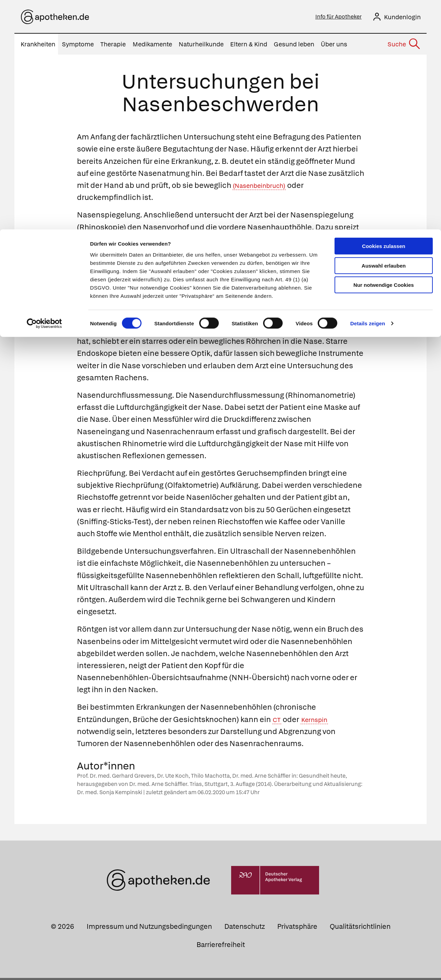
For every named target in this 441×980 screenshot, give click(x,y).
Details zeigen (368, 94)
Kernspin (319, 722)
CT (278, 722)
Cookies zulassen (384, 17)
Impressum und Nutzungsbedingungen (149, 928)
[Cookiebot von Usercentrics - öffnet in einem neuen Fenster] (44, 94)
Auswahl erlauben (384, 36)
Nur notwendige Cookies (384, 55)
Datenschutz (245, 928)
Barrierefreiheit (221, 947)
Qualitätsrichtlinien (360, 928)
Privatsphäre (297, 928)
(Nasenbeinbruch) (266, 187)
